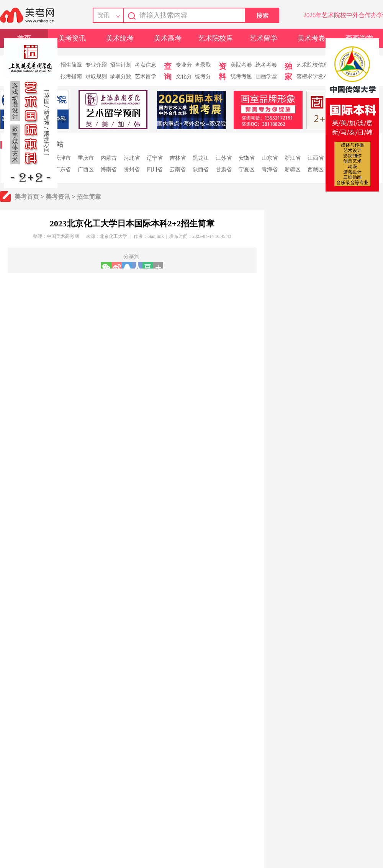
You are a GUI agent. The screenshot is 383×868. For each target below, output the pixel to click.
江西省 (316, 158)
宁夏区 (247, 170)
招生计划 (121, 65)
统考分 (203, 76)
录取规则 (96, 76)
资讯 (103, 15)
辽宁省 (155, 158)
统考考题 (241, 76)
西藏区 (316, 170)
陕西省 (201, 170)
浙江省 (293, 158)
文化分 (184, 76)
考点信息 (146, 65)
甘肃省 (224, 170)
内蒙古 (109, 158)
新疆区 (293, 170)
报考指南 (71, 76)
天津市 (63, 158)
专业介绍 (96, 65)
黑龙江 (201, 158)
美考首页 (27, 197)
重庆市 (86, 158)
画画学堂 (266, 76)
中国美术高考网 (63, 236)
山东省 (270, 158)
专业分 (184, 65)
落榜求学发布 (313, 76)
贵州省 (132, 170)
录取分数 (121, 76)
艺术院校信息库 (315, 65)
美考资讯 (72, 38)
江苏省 (224, 158)
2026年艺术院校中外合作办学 (343, 15)
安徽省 (247, 158)
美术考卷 (311, 38)
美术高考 (168, 38)
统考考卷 (266, 65)
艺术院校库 (216, 38)
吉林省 (178, 158)
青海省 (270, 170)
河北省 (132, 158)
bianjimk (156, 236)
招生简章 (71, 65)
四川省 (155, 170)
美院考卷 (241, 65)
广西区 (86, 170)
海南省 (109, 170)
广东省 (63, 170)
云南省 (178, 170)
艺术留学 (264, 38)
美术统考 (120, 38)
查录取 (203, 65)
